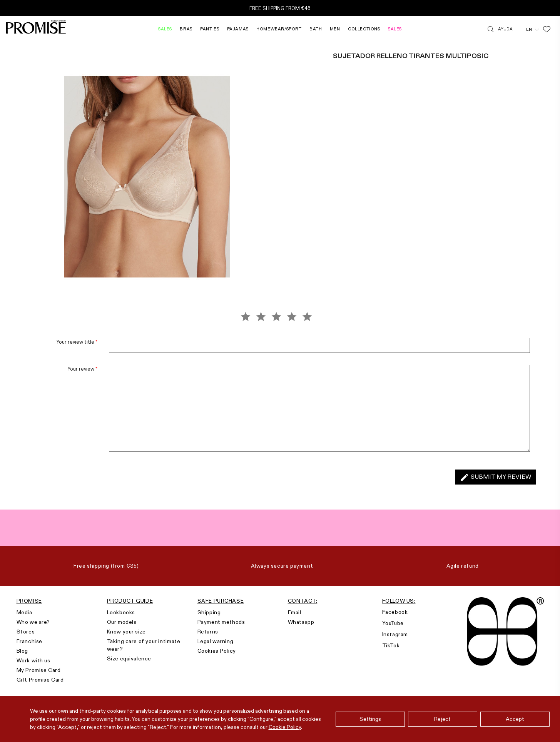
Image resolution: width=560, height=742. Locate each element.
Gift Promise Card (40, 680)
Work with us (33, 660)
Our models (122, 622)
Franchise (29, 641)
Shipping (209, 612)
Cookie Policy (285, 727)
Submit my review (496, 477)
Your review (83, 369)
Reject (442, 719)
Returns (208, 632)
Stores (26, 632)
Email (295, 612)
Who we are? (33, 622)
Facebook (395, 612)
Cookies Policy (217, 651)
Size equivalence (129, 658)
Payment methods (221, 622)
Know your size (126, 632)
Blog (22, 651)
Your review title (77, 342)
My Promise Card (39, 670)
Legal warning (216, 641)
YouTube (393, 623)
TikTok (391, 645)
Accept (515, 719)
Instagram (395, 634)
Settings (370, 719)
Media (24, 612)
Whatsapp (301, 622)
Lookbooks (121, 612)
